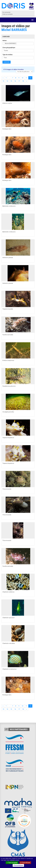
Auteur (5, 40)
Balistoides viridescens (9, 206)
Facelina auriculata (8, 335)
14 (7, 81)
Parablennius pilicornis (9, 386)
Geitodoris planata (8, 258)
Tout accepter (12, 863)
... (9, 78)
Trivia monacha (7, 489)
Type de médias (8, 55)
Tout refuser (25, 863)
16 (15, 81)
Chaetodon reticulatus (9, 643)
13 (3, 81)
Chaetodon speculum (8, 618)
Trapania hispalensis (8, 438)
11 (26, 78)
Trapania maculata (8, 309)
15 (11, 81)
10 (22, 78)
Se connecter (6, 12)
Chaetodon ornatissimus (9, 669)
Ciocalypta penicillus (8, 412)
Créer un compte (7, 14)
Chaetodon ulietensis (8, 592)
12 (30, 78)
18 (23, 81)
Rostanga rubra (7, 129)
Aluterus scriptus (7, 103)
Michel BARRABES (14, 30)
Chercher (7, 62)
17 (19, 81)
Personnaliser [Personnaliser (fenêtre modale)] (18, 865)
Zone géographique (9, 48)
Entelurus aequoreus (8, 360)
